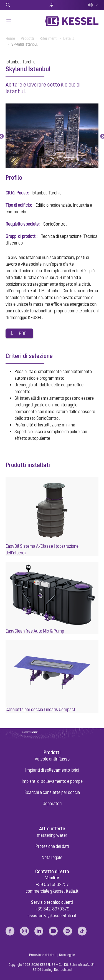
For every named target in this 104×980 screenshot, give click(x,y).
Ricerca (21, 5)
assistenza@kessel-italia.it (52, 915)
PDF (23, 333)
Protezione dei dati (52, 846)
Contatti (52, 5)
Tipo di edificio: (19, 205)
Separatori (52, 803)
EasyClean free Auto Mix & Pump (35, 631)
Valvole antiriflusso (52, 759)
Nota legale (52, 857)
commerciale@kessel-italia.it (52, 891)
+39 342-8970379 (52, 909)
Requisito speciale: (23, 224)
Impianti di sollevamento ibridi (52, 770)
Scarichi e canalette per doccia (52, 792)
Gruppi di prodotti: (21, 236)
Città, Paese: (17, 193)
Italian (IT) (93, 5)
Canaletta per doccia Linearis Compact (40, 709)
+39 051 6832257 (52, 884)
